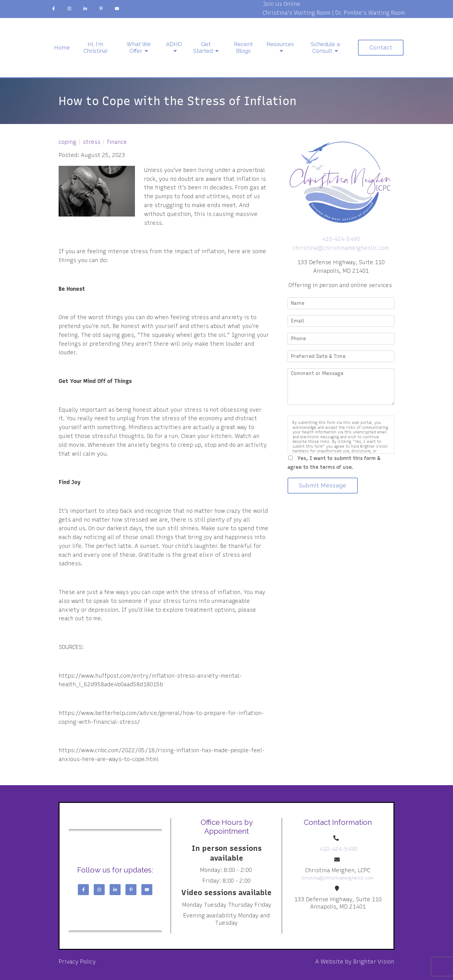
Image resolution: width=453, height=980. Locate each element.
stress (92, 142)
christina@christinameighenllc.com (341, 248)
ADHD (174, 44)
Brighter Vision (374, 962)
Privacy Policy (77, 962)
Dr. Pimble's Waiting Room (370, 13)
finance (117, 142)
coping (67, 142)
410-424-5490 (341, 239)
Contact (381, 47)
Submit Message (323, 485)
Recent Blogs (243, 47)
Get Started (203, 47)
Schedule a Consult (325, 47)
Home (62, 47)
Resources (280, 44)
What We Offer (139, 47)
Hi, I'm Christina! (96, 47)
